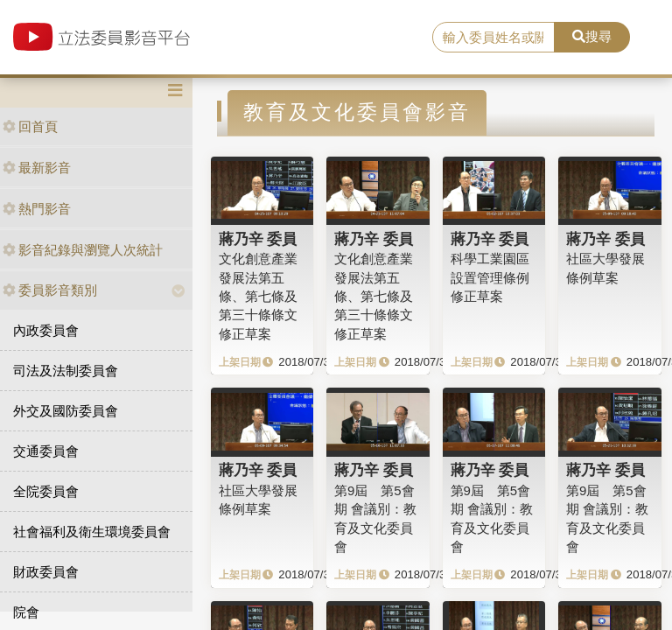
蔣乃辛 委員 (258, 239)
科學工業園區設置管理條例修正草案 (490, 277)
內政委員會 (46, 330)
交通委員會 (46, 451)
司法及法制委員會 (66, 371)
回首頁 (30, 126)
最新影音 (37, 168)
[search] (493, 38)
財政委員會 (46, 572)
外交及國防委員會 (66, 411)
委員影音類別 (50, 290)
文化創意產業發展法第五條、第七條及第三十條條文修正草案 (258, 296)
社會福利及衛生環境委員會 (92, 532)
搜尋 (592, 36)
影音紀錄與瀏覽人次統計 (83, 250)
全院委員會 (46, 491)
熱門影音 (37, 209)
